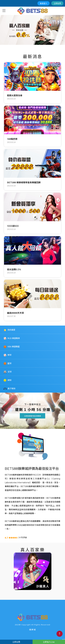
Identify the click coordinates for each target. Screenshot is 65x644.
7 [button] (63, 37)
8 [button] (63, 40)
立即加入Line (49, 642)
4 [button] (63, 27)
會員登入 (43, 3)
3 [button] (63, 24)
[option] (32, 30)
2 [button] (63, 21)
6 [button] (63, 34)
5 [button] (63, 31)
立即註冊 (57, 3)
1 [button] (63, 18)
